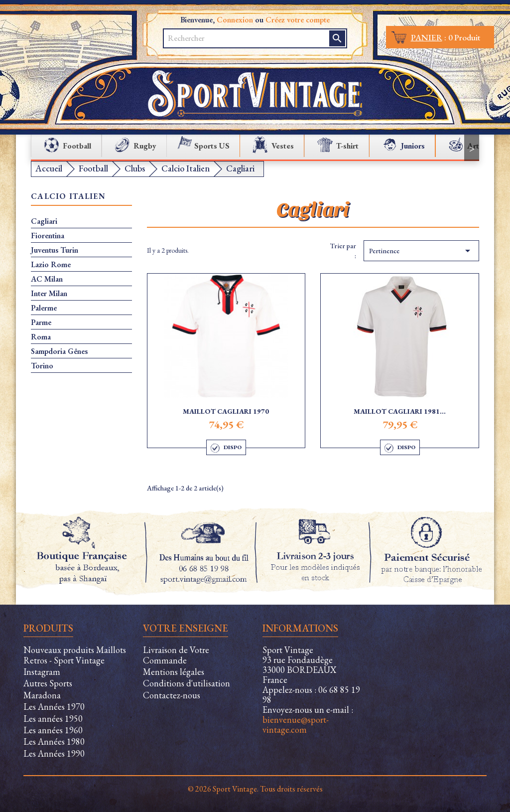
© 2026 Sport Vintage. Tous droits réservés (255, 789)
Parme (41, 323)
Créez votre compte (298, 20)
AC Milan (47, 279)
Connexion (235, 20)
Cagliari (44, 221)
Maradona (42, 695)
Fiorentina (48, 236)
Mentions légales (174, 672)
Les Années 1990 (54, 753)
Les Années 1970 (54, 707)
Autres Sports (48, 683)
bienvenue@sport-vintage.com (296, 725)
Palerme (44, 308)
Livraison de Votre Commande (176, 655)
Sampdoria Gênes (59, 351)
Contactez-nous (172, 695)
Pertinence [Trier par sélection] (421, 251)
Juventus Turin (55, 250)
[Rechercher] (247, 38)
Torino (42, 366)
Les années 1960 (53, 730)
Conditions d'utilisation (187, 683)
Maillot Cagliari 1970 (226, 411)
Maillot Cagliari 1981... (400, 411)
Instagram (42, 672)
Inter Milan (49, 294)
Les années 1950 (53, 719)
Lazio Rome (51, 265)
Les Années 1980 (54, 741)
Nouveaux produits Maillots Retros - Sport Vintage (75, 655)
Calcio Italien (68, 197)
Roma (41, 337)
